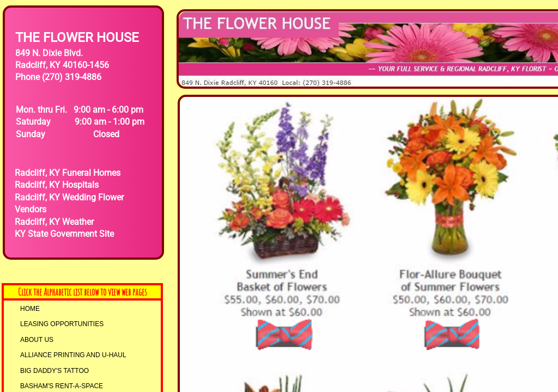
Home (30, 309)
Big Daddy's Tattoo (54, 371)
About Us (37, 340)
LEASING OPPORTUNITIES (62, 324)
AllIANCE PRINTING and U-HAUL (73, 355)
